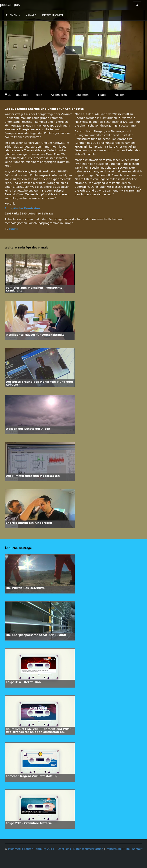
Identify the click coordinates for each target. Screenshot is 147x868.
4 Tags (103, 95)
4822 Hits (22, 95)
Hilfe (127, 849)
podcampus (10, 5)
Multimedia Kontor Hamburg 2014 (31, 849)
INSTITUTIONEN (52, 15)
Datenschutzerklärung (88, 849)
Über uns (64, 849)
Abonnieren (60, 95)
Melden (120, 95)
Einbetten (83, 95)
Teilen (39, 95)
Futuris (13, 229)
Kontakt (137, 849)
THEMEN (13, 15)
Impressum (113, 849)
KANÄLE (31, 15)
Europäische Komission (22, 208)
